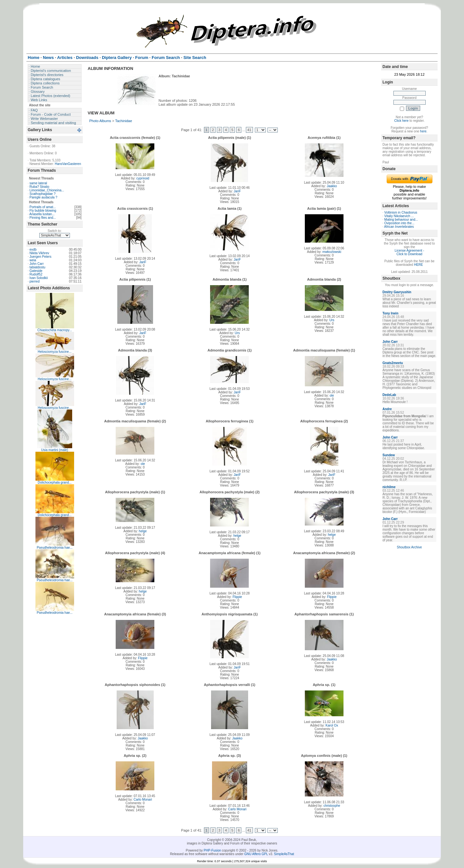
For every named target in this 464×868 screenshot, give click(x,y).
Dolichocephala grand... (55, 482)
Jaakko (332, 186)
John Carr (37, 264)
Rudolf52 (36, 274)
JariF (237, 191)
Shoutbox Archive (410, 547)
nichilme (389, 487)
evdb (33, 250)
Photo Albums (100, 121)
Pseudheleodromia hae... (55, 548)
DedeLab (389, 395)
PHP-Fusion (212, 850)
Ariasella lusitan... (42, 214)
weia (33, 260)
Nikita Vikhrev (39, 253)
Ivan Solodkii (39, 278)
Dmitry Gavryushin (397, 292)
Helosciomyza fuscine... (55, 352)
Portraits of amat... (43, 207)
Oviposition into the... (399, 223)
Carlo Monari (143, 800)
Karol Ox (332, 725)
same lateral (38, 183)
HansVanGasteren (68, 164)
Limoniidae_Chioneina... (47, 190)
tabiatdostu (38, 267)
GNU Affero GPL (256, 854)
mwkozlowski (332, 252)
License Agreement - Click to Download (410, 252)
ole (332, 395)
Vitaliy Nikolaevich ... (399, 216)
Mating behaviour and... (401, 220)
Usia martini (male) (55, 450)
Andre (387, 409)
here (423, 131)
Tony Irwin (390, 313)
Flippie (237, 597)
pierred (35, 281)
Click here (401, 121)
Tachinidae (124, 121)
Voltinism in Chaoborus (401, 212)
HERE (419, 265)
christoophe (332, 806)
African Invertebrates (399, 227)
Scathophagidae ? (43, 194)
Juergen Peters (41, 257)
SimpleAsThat (284, 854)
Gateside (36, 271)
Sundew (389, 455)
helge (143, 531)
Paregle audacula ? (43, 197)
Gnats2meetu (393, 363)
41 (249, 130)
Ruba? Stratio (39, 187)
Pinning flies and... (43, 218)
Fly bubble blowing (43, 211)
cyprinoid (143, 178)
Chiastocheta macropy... (55, 330)
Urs (237, 333)
